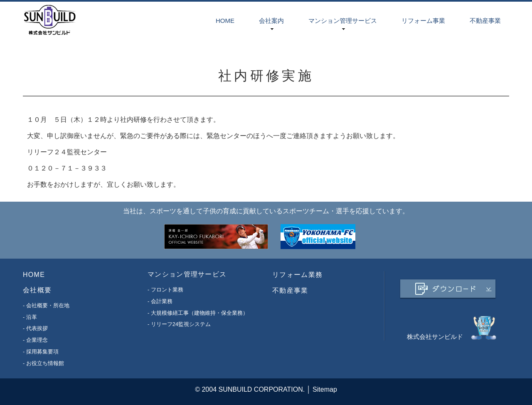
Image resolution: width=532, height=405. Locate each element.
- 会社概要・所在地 (46, 305)
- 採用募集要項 (41, 352)
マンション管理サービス (343, 21)
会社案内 (271, 21)
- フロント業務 (165, 290)
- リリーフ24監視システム (179, 324)
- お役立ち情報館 (43, 363)
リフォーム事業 (423, 21)
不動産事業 (485, 21)
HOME (225, 21)
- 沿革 (30, 317)
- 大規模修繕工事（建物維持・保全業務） (198, 312)
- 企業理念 (35, 340)
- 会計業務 (160, 301)
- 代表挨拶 (35, 328)
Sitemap (325, 389)
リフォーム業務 (297, 275)
